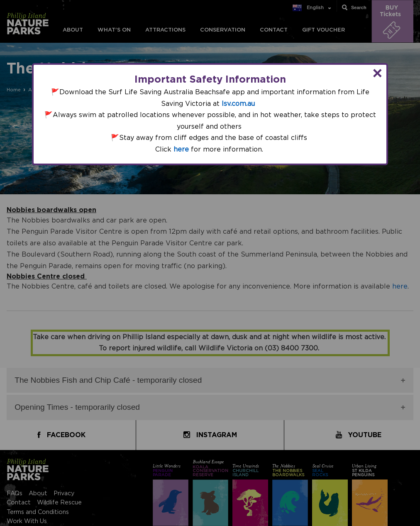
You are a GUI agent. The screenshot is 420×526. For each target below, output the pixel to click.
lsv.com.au (238, 104)
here (181, 149)
